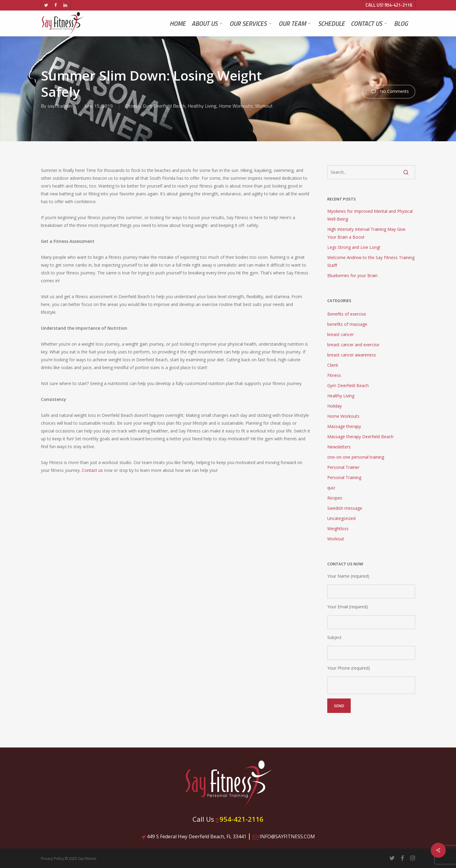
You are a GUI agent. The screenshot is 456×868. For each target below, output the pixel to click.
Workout (264, 106)
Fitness (133, 106)
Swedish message (345, 508)
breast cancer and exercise (353, 345)
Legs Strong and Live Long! (354, 247)
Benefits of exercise (347, 314)
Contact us (92, 470)
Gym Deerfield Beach (164, 106)
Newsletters (339, 447)
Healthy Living (202, 106)
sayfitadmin (60, 106)
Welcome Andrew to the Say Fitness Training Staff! (371, 261)
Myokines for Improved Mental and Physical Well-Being (370, 215)
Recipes (335, 498)
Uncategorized (341, 518)
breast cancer (340, 334)
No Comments (389, 92)
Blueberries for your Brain (352, 275)
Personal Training (344, 477)
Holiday (334, 406)
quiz (331, 488)
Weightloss (338, 529)
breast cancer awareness (352, 355)
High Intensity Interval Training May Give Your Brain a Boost (366, 233)
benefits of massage (347, 324)
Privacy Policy (52, 859)
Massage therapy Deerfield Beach (360, 437)
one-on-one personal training (356, 457)
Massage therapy (344, 426)
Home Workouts (236, 106)
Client (333, 365)
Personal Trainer (343, 467)
